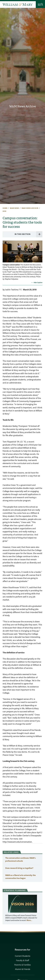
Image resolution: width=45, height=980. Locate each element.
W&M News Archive (23, 106)
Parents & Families (22, 965)
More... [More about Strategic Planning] (29, 920)
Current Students (23, 956)
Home (5, 208)
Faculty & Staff (23, 961)
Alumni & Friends (23, 969)
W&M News (14, 208)
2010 (4, 211)
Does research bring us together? (19, 868)
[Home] (18, 5)
